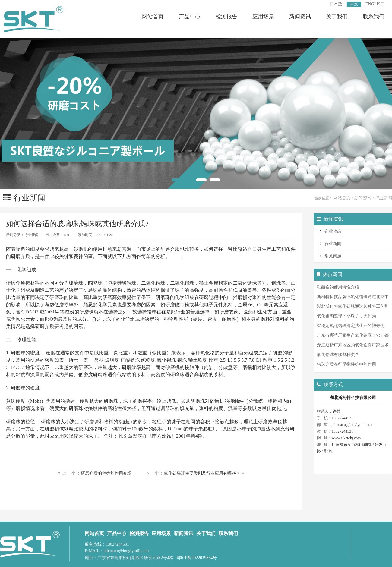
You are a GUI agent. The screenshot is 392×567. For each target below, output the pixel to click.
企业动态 (333, 231)
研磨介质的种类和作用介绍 (106, 473)
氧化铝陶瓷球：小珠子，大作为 (346, 316)
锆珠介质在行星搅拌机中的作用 (346, 364)
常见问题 (333, 256)
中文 (354, 4)
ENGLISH (375, 4)
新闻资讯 (363, 198)
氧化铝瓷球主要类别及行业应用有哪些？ (202, 473)
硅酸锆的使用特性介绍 (338, 287)
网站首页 (342, 198)
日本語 (336, 4)
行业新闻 (384, 198)
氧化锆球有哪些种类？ (338, 355)
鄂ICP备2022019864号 (197, 558)
